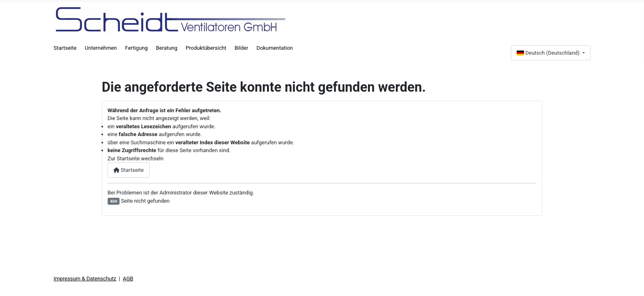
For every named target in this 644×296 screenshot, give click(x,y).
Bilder (241, 48)
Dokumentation (275, 48)
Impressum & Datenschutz (85, 279)
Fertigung (137, 48)
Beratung (167, 48)
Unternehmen (101, 48)
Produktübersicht (206, 48)
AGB (128, 279)
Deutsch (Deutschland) (549, 53)
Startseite (65, 48)
